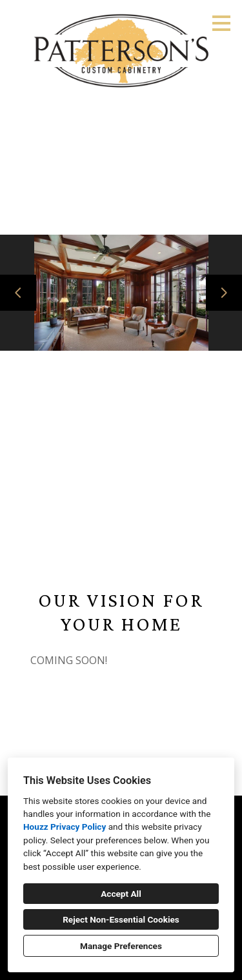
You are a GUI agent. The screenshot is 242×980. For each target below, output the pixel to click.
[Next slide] (224, 293)
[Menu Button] (221, 23)
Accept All (121, 894)
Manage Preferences (121, 946)
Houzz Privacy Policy (65, 827)
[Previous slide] (18, 293)
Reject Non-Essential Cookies (121, 919)
